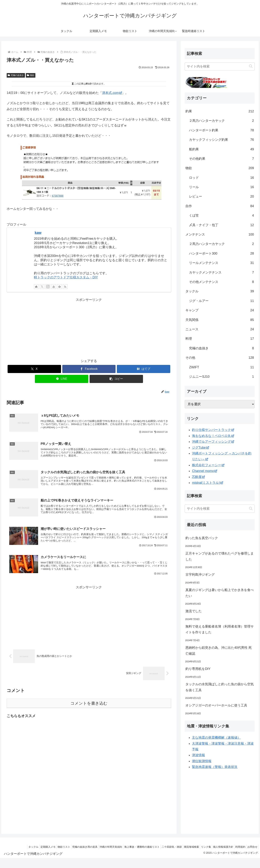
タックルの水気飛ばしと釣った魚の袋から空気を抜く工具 (220, 687)
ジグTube (200, 448)
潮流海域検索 (183, 847)
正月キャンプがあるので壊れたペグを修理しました (220, 556)
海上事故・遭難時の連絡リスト (130, 847)
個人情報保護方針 (219, 847)
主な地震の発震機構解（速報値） (216, 738)
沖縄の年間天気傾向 (97, 847)
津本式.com (112, 93)
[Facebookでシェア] (89, 369)
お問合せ (252, 847)
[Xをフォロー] (42, 287)
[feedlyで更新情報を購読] (59, 287)
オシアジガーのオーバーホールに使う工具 (216, 705)
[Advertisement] (89, 328)
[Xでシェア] (34, 369)
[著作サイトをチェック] (36, 287)
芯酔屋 (198, 477)
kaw (38, 233)
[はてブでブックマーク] (144, 369)
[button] (116, 379)
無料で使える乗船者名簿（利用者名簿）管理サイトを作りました (220, 629)
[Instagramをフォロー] (48, 287)
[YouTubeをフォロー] (54, 287)
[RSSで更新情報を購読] (65, 287)
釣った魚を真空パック (202, 538)
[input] (220, 66)
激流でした (194, 611)
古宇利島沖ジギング (200, 575)
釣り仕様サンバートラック (213, 430)
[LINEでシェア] (62, 379)
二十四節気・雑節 (162, 847)
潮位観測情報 (202, 761)
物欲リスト (47, 847)
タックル (13, 847)
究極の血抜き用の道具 (70, 847)
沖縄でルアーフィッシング (213, 442)
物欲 (31, 75)
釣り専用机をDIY (198, 669)
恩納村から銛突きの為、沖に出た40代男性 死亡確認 (219, 651)
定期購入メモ (29, 847)
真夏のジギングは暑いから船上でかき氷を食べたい (220, 593)
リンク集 (200, 847)
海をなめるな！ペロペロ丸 (213, 436)
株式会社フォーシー (208, 465)
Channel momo (204, 471)
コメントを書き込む (89, 708)
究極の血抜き (16, 75)
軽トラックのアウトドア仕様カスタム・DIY (66, 277)
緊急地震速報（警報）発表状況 (215, 767)
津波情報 (198, 755)
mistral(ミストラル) (207, 483)
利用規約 (238, 847)
